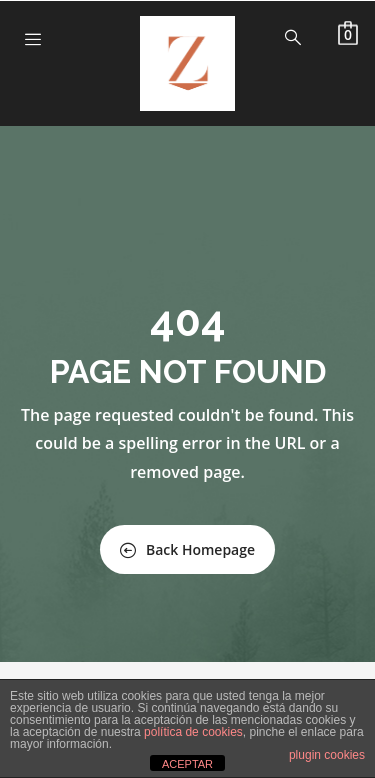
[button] (348, 33)
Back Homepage (187, 549)
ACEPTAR (187, 764)
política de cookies (193, 732)
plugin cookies (327, 755)
